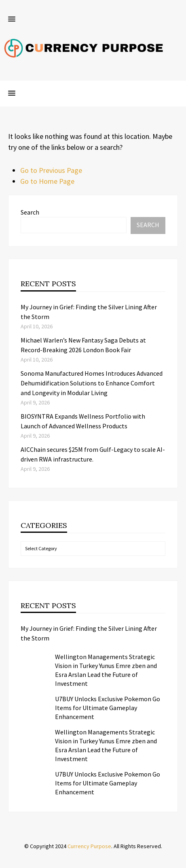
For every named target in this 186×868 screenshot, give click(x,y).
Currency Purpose (89, 846)
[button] (12, 19)
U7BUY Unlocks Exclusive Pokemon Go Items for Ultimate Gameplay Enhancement (108, 708)
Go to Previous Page (51, 170)
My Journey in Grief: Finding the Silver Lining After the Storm (89, 633)
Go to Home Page (47, 181)
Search (30, 212)
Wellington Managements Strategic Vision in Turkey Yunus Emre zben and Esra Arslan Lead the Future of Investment (106, 670)
